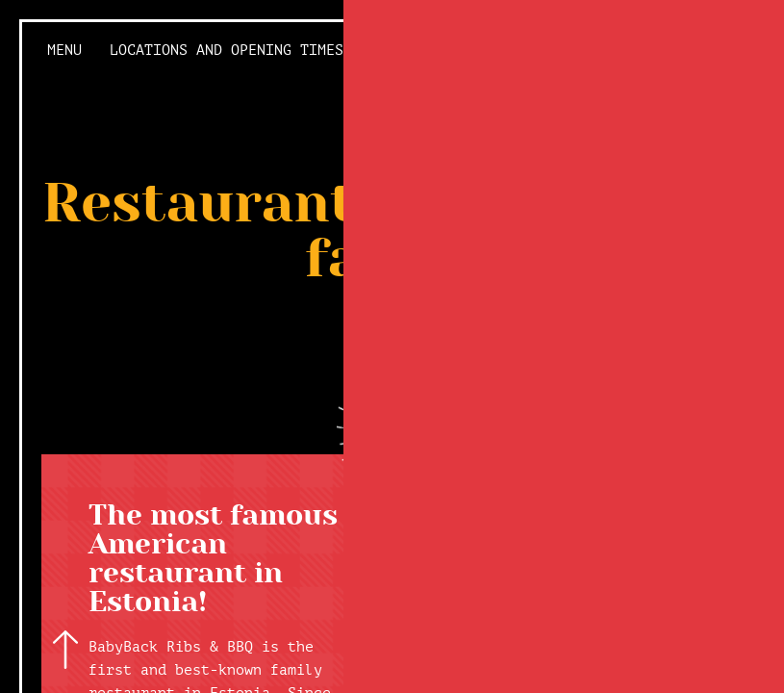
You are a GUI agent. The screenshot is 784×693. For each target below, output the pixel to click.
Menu (64, 51)
